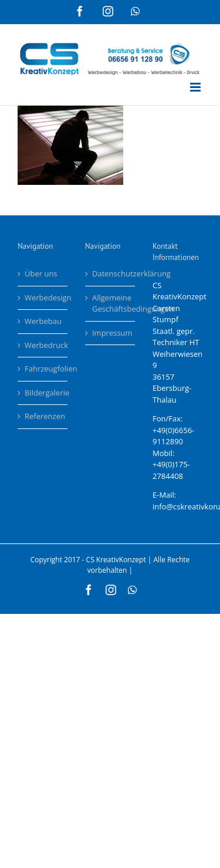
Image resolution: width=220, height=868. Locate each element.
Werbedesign (43, 298)
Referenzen (43, 416)
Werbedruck (43, 345)
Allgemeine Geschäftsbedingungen (111, 303)
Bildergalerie (43, 393)
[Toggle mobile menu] (196, 87)
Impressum (111, 333)
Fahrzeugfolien (43, 369)
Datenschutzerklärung (111, 273)
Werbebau (43, 321)
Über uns (41, 273)
